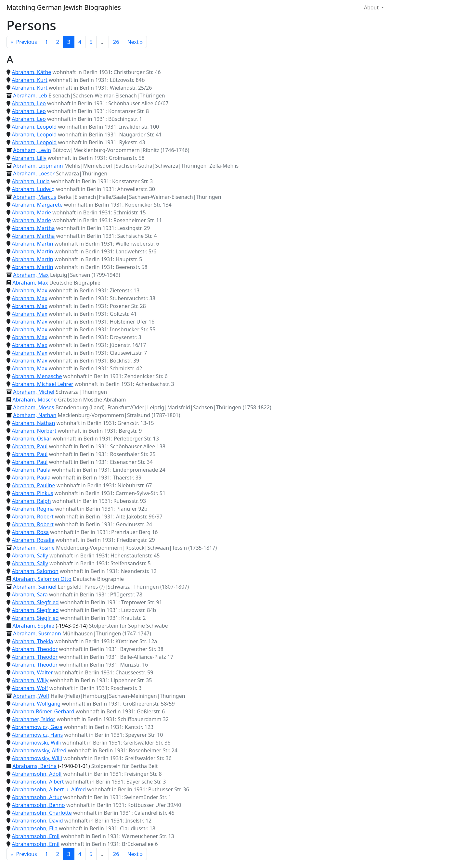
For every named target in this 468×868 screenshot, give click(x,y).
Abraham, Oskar (32, 439)
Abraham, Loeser (34, 173)
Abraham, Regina (33, 509)
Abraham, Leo (29, 103)
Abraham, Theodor (35, 649)
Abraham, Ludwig (33, 189)
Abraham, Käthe (31, 72)
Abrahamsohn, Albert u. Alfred (49, 789)
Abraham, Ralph (31, 501)
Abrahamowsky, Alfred (39, 750)
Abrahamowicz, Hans (37, 735)
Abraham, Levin (32, 150)
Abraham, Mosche (34, 400)
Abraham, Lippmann (38, 166)
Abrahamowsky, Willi (37, 758)
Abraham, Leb (30, 96)
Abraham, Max (31, 275)
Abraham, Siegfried (35, 602)
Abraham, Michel (34, 392)
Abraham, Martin (32, 244)
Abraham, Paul (30, 446)
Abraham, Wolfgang (36, 704)
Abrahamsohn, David (37, 821)
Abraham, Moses (33, 407)
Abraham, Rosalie (33, 540)
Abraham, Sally (30, 555)
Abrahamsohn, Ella (35, 828)
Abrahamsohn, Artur (37, 797)
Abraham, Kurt (30, 80)
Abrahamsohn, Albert (38, 782)
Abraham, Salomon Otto (42, 579)
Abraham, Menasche (37, 376)
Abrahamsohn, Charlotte (42, 813)
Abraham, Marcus (35, 197)
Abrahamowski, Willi (36, 743)
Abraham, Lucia (31, 181)
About (372, 7)
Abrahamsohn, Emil (36, 836)
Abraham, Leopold (34, 127)
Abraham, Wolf (30, 688)
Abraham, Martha (33, 228)
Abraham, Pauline (33, 485)
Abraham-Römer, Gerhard (43, 711)
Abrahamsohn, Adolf (37, 774)
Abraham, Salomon (35, 571)
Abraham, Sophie (33, 626)
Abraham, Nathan (35, 415)
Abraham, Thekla (32, 641)
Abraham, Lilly (29, 158)
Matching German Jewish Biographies (64, 7)
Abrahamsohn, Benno (38, 805)
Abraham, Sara (30, 594)
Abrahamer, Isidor (33, 719)
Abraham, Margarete (37, 205)
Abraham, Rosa (30, 532)
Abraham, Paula (31, 470)
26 (116, 42)
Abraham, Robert (32, 517)
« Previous (24, 42)
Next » (135, 42)
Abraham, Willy (30, 680)
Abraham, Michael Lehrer (42, 384)
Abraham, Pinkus (32, 493)
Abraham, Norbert (34, 431)
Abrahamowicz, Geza (37, 727)
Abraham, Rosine (34, 548)
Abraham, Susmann (37, 633)
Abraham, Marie (31, 212)
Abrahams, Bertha (34, 766)
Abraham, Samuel (35, 587)
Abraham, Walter (32, 672)
